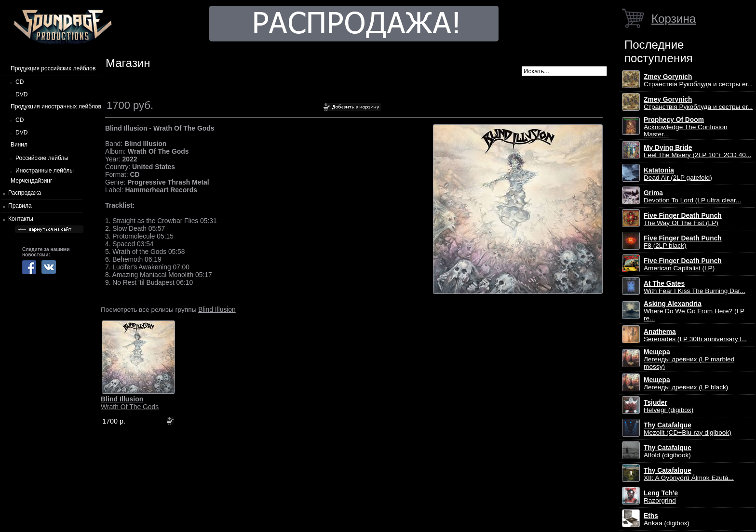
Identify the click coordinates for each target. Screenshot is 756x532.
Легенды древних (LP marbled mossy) (689, 359)
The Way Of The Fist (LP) (683, 219)
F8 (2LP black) (683, 242)
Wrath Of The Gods (130, 403)
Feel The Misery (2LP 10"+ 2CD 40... (697, 151)
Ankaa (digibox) (667, 519)
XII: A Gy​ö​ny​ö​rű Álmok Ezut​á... (689, 474)
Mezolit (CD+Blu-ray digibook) (688, 429)
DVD (21, 94)
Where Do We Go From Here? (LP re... (694, 311)
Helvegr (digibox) (668, 406)
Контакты (21, 219)
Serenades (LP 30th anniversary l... (695, 335)
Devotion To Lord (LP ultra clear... (692, 197)
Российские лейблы (42, 158)
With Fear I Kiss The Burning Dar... (695, 287)
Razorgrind (661, 497)
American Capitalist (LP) (683, 265)
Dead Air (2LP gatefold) (678, 174)
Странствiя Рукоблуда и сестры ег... (698, 80)
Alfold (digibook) (668, 452)
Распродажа (25, 193)
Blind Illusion (217, 309)
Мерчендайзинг (31, 181)
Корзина (674, 19)
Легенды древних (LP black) (686, 384)
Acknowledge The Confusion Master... (686, 127)
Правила (20, 206)
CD (20, 82)
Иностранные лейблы (45, 171)
